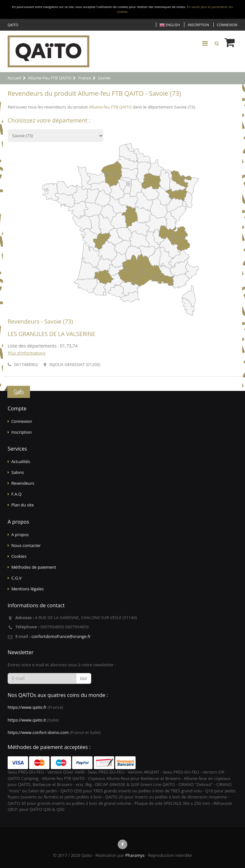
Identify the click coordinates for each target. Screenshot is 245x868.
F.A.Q (16, 494)
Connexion (227, 25)
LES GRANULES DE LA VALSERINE (51, 334)
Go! (84, 678)
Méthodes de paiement (34, 567)
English (170, 25)
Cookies (19, 556)
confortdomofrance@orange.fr (61, 636)
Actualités (21, 461)
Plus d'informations (27, 353)
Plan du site (22, 505)
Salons (18, 472)
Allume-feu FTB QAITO (110, 107)
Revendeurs (23, 483)
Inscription (198, 25)
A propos (20, 535)
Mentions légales (27, 589)
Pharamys (135, 855)
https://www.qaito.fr (27, 707)
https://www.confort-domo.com (38, 732)
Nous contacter (26, 545)
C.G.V (16, 578)
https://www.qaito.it (27, 720)
